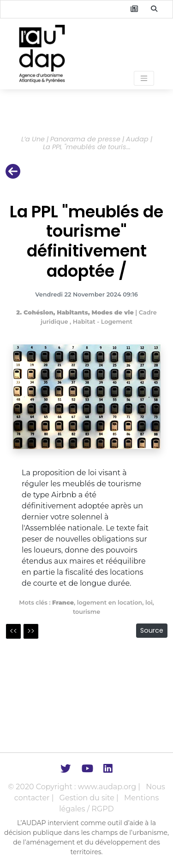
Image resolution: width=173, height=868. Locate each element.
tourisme (86, 612)
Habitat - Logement (103, 322)
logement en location (110, 603)
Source (152, 630)
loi (149, 603)
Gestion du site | (90, 798)
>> (31, 631)
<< (13, 631)
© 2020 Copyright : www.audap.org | (75, 787)
